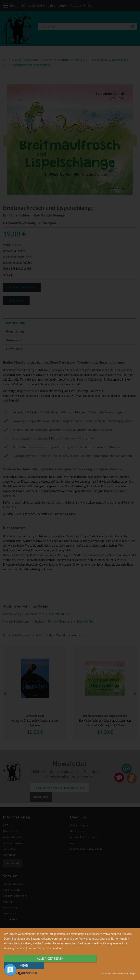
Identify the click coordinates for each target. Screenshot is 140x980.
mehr (116, 966)
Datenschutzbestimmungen (124, 974)
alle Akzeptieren (50, 966)
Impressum (106, 974)
